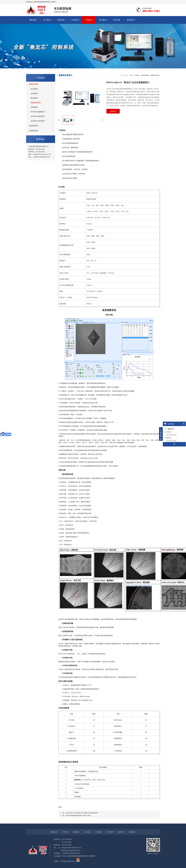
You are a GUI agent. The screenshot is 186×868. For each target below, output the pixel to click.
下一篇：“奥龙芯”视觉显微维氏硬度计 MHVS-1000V (76, 816)
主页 (131, 75)
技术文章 (117, 20)
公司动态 (75, 20)
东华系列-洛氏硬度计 (38, 121)
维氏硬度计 (34, 98)
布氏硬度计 (34, 93)
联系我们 (131, 20)
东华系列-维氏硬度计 (38, 116)
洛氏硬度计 (34, 89)
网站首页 (33, 20)
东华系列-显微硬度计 (38, 112)
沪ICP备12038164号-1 (68, 861)
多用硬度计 (34, 107)
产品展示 (89, 20)
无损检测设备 (34, 131)
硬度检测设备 (34, 84)
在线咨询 (113, 111)
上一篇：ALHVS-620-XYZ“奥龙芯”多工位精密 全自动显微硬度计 (79, 813)
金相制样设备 (34, 126)
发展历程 (61, 20)
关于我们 (47, 20)
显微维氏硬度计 (36, 103)
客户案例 (103, 20)
